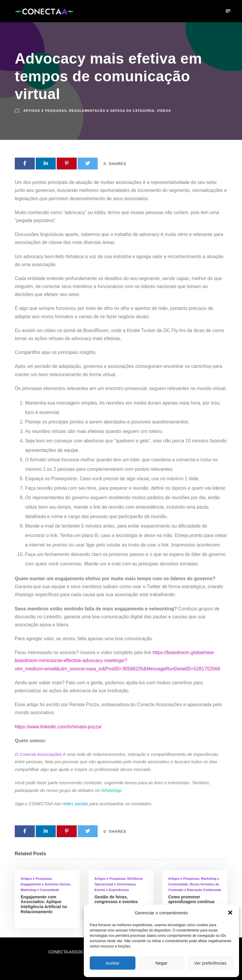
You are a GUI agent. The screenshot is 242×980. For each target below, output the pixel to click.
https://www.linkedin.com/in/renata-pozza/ (58, 727)
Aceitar (113, 963)
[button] (230, 913)
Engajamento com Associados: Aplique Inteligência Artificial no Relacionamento (44, 904)
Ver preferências (210, 963)
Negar (162, 963)
